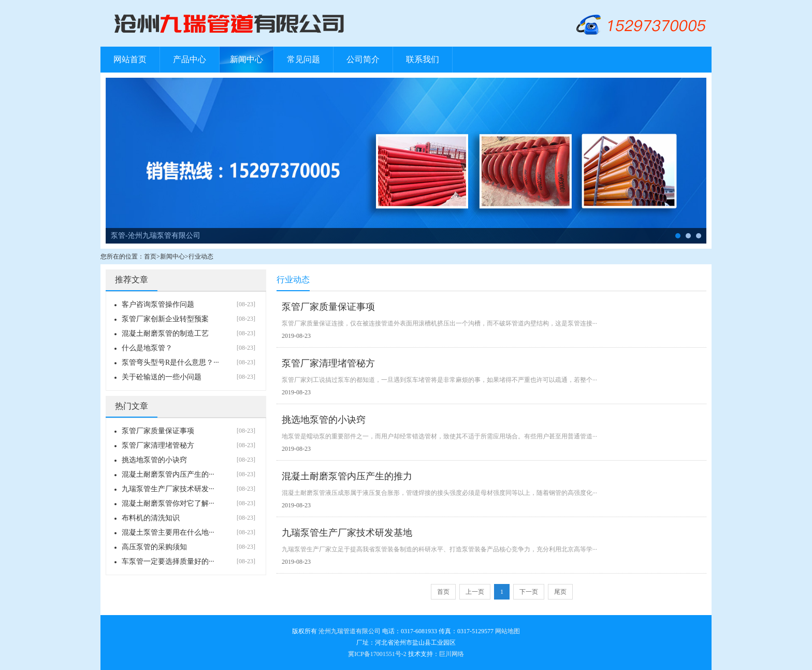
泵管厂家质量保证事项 (158, 431)
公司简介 (363, 59)
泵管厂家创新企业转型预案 (165, 319)
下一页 (529, 592)
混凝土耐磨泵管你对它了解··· (168, 503)
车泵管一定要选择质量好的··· (168, 561)
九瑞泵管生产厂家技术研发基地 (347, 533)
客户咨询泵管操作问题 (158, 304)
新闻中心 (247, 59)
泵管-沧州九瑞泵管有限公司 (156, 236)
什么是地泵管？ (147, 348)
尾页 (560, 592)
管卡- (699, 236)
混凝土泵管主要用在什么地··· (168, 532)
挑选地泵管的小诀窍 (154, 460)
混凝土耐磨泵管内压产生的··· (168, 474)
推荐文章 (132, 280)
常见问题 (303, 59)
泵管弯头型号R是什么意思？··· (170, 362)
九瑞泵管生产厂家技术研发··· (168, 489)
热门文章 (132, 406)
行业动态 (201, 256)
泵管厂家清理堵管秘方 (158, 445)
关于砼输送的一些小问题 (162, 377)
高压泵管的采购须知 (154, 547)
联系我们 (423, 59)
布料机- (688, 236)
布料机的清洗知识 (151, 518)
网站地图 (508, 631)
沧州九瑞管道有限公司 (350, 631)
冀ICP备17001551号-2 (377, 654)
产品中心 (190, 59)
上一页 (475, 592)
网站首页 (130, 59)
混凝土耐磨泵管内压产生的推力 (347, 476)
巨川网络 (452, 654)
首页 (150, 256)
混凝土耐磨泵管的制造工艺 (165, 333)
